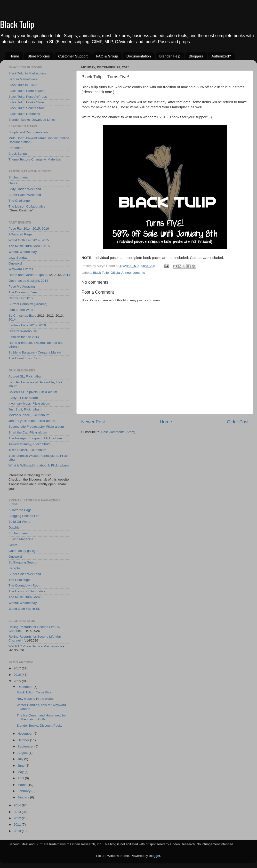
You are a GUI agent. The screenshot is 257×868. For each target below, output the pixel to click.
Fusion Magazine (21, 539)
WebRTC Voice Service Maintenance (35, 646)
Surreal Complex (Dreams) (28, 304)
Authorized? (221, 56)
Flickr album (35, 376)
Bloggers (196, 56)
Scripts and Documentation (28, 132)
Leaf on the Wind (21, 310)
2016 (45, 229)
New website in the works (35, 699)
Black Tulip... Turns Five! (35, 692)
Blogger (154, 856)
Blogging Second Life (24, 516)
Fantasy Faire (19, 325)
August (23, 753)
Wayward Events (21, 269)
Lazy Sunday (18, 258)
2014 (27, 229)
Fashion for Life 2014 (24, 337)
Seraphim (16, 568)
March (22, 785)
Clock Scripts (18, 154)
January (24, 797)
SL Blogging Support (23, 562)
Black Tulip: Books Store (26, 102)
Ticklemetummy (20, 444)
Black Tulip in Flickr (23, 85)
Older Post (238, 422)
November (25, 734)
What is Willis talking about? (29, 465)
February (24, 791)
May (21, 772)
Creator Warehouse (23, 331)
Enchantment (18, 177)
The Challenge (19, 201)
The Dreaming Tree (23, 292)
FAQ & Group (107, 56)
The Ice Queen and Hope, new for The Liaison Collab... (41, 717)
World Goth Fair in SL (24, 609)
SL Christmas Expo (22, 316)
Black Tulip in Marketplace (28, 73)
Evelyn (13, 398)
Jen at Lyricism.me (22, 421)
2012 (18, 818)
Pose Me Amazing (22, 286)
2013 (18, 812)
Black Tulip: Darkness (24, 114)
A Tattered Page (20, 234)
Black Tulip (17, 24)
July (21, 759)
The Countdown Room (25, 358)
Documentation (139, 56)
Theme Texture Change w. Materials (35, 159)
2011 (18, 824)
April (21, 778)
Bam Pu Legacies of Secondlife (31, 382)
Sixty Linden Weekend (25, 189)
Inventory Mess (20, 404)
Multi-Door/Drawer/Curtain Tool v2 (33, 138)
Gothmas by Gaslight (24, 281)
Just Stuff (15, 409)
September (26, 746)
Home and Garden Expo (26, 275)
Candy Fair (16, 298)
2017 (18, 668)
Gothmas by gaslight (23, 551)
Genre (13, 183)
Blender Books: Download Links (32, 120)
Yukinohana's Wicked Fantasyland (33, 456)
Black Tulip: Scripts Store (27, 108)
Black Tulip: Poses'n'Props (28, 97)
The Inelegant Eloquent (25, 438)
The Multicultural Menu (25, 246)
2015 (36, 229)
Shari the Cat (18, 432)
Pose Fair (16, 229)
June (21, 766)
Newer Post (93, 422)
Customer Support (73, 56)
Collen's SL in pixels (23, 392)
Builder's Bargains (22, 352)
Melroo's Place (19, 415)
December (25, 687)
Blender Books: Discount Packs (40, 726)
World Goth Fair (20, 240)
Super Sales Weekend (25, 195)
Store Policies (39, 56)
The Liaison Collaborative (27, 206)
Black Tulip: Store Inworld (27, 91)
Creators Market (49, 352)
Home (14, 56)
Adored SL (16, 376)
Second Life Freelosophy (26, 427)
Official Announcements (128, 273)
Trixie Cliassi (18, 450)
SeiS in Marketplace (23, 79)
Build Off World (19, 522)
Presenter (16, 148)
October (24, 740)
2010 (18, 831)
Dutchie (14, 527)
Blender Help (170, 56)
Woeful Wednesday (23, 252)
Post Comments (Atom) (118, 432)
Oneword (15, 263)
